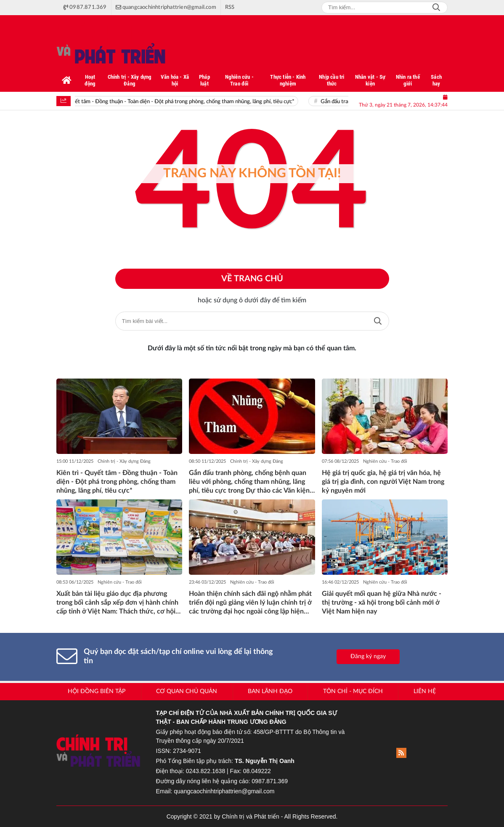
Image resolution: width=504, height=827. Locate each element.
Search (436, 8)
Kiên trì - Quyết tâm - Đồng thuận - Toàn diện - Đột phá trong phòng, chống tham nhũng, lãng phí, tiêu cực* (176, 102)
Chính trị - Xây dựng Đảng (124, 461)
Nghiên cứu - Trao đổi (385, 461)
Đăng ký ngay (368, 656)
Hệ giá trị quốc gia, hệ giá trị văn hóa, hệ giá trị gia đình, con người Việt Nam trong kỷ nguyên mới (383, 482)
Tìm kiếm (378, 321)
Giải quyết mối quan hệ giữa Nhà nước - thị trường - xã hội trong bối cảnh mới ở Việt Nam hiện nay (382, 603)
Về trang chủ (252, 279)
